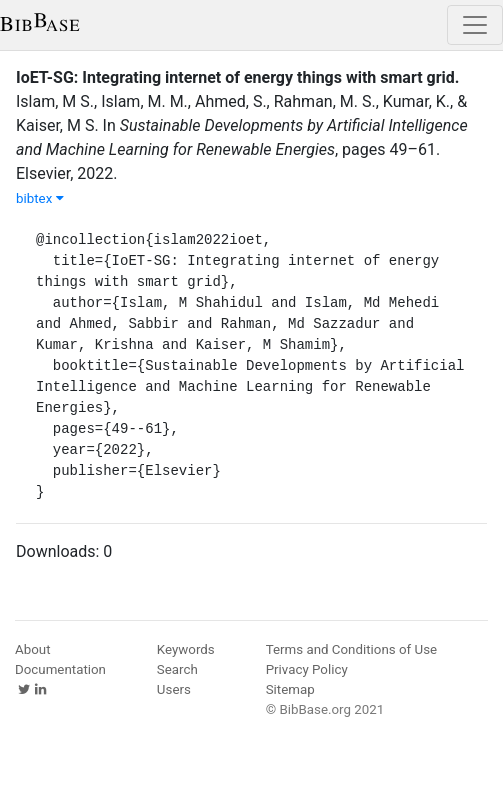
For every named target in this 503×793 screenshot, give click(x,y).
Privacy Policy (307, 669)
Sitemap (290, 689)
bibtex (40, 198)
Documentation (60, 669)
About (33, 649)
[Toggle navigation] (475, 25)
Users (174, 689)
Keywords (186, 649)
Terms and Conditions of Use (351, 649)
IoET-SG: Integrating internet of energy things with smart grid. (237, 77)
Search (177, 669)
